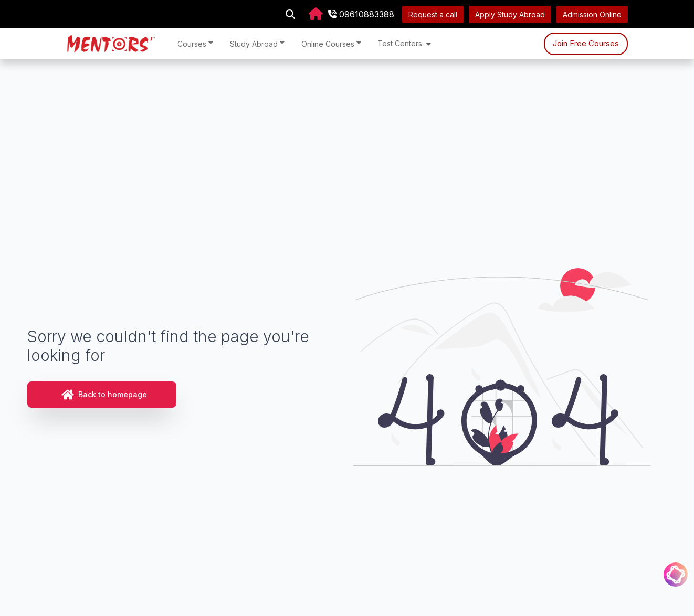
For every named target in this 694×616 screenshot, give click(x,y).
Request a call (433, 14)
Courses (195, 43)
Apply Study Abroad (510, 14)
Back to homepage (104, 395)
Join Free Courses (586, 43)
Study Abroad (257, 43)
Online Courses (331, 43)
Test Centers (404, 43)
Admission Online (592, 14)
